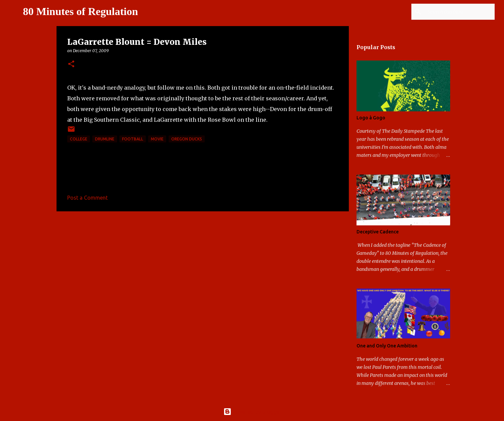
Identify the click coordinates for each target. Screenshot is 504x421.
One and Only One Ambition (387, 346)
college (79, 139)
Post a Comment (87, 198)
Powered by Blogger (252, 412)
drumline (105, 139)
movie (157, 139)
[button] (71, 64)
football (133, 139)
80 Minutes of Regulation (81, 11)
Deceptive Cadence (378, 232)
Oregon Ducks (187, 139)
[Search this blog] (460, 12)
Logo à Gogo (371, 118)
